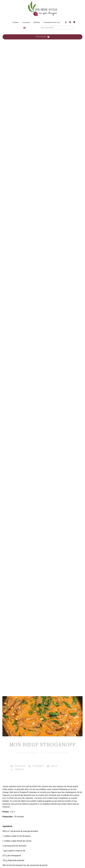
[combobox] (57, 28)
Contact (16, 22)
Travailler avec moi (52, 22)
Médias (37, 22)
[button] (25, 28)
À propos (26, 22)
